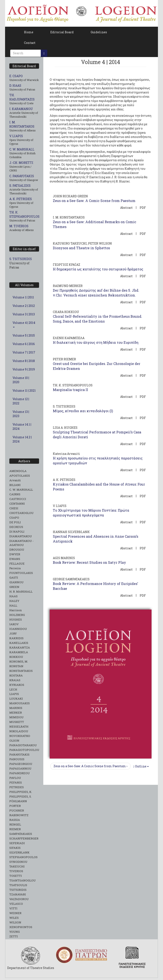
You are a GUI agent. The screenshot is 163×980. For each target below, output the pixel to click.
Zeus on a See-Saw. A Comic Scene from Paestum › (90, 766)
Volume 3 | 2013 (24, 314)
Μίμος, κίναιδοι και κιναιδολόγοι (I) (83, 411)
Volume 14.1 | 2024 (22, 427)
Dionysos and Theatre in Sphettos (81, 248)
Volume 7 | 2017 (24, 352)
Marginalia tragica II (70, 390)
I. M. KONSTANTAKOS (22, 124)
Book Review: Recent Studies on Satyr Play (89, 562)
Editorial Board (62, 32)
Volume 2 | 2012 (24, 306)
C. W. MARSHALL (22, 149)
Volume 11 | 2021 (24, 390)
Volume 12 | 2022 (21, 401)
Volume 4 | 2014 (24, 324)
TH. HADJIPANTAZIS (22, 97)
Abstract (126, 208)
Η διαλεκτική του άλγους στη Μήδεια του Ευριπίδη (96, 342)
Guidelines (99, 32)
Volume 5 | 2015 (24, 335)
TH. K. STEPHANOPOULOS (24, 214)
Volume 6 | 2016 (24, 344)
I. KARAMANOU (21, 109)
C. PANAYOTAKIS (22, 176)
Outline (141, 766)
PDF (143, 208)
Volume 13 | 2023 (21, 414)
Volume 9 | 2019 (24, 369)
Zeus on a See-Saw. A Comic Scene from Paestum (94, 201)
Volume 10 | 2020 (21, 380)
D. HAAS (15, 86)
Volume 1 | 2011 (23, 297)
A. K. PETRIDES (21, 199)
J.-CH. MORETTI (21, 163)
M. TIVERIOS (19, 226)
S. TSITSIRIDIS (21, 259)
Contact (30, 43)
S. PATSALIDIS (20, 186)
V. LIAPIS (16, 136)
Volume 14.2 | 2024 (22, 439)
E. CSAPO (16, 76)
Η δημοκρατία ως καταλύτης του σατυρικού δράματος (98, 269)
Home (29, 32)
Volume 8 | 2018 (24, 361)
